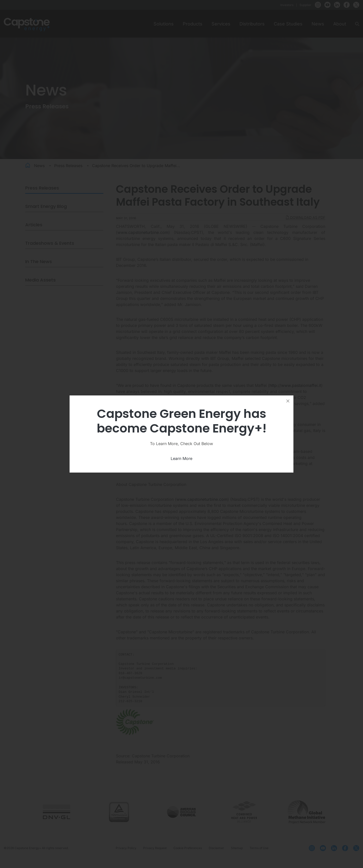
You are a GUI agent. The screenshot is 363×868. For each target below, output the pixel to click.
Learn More (181, 458)
